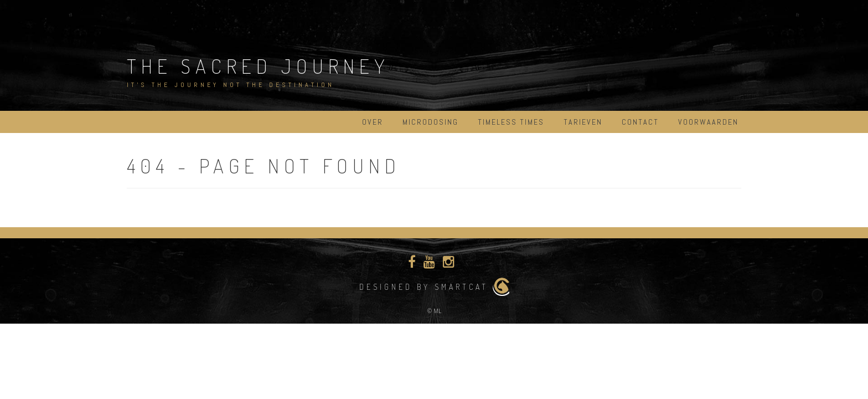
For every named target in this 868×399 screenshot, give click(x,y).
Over (373, 122)
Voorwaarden (708, 122)
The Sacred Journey (258, 66)
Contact (640, 122)
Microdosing (430, 122)
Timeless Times (511, 122)
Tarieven (583, 122)
